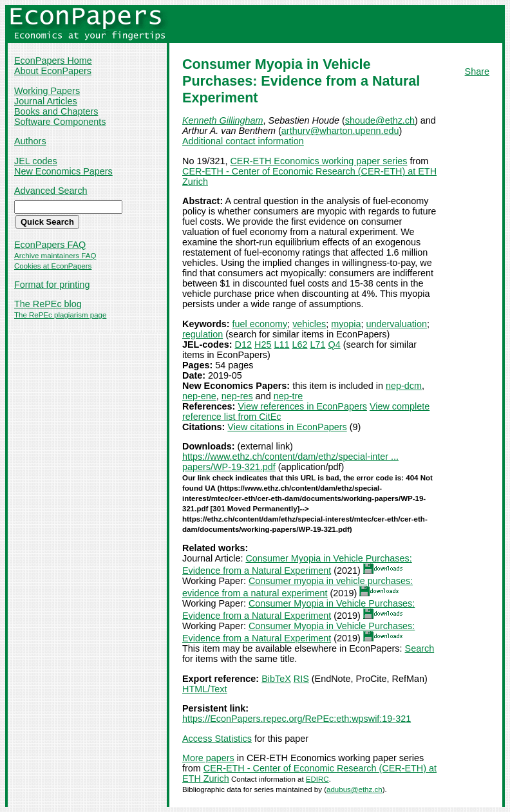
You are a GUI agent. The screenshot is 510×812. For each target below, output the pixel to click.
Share (477, 71)
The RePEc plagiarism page (60, 315)
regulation (203, 334)
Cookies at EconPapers (53, 266)
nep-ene (199, 396)
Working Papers (47, 91)
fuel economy (260, 324)
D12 (243, 345)
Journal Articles (46, 101)
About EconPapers (53, 71)
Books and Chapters (56, 111)
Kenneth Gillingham (223, 120)
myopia (346, 324)
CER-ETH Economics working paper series (318, 161)
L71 (317, 345)
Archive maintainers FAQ (55, 256)
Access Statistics (217, 739)
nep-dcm (404, 386)
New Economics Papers (63, 171)
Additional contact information (243, 141)
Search (420, 648)
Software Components (60, 122)
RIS (301, 679)
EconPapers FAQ (50, 245)
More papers (208, 758)
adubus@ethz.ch (354, 789)
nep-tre (288, 396)
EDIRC (317, 779)
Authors (30, 141)
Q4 (334, 345)
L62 (299, 345)
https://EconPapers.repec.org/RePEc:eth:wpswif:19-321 (297, 719)
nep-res (237, 396)
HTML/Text (205, 689)
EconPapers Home (53, 61)
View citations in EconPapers (287, 427)
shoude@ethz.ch (380, 120)
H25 (263, 345)
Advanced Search (51, 191)
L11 (281, 345)
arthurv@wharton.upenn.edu (340, 131)
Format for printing (52, 285)
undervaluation (397, 324)
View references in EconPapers (302, 406)
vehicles (309, 324)
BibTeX (276, 679)
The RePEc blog (48, 304)
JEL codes (36, 161)
